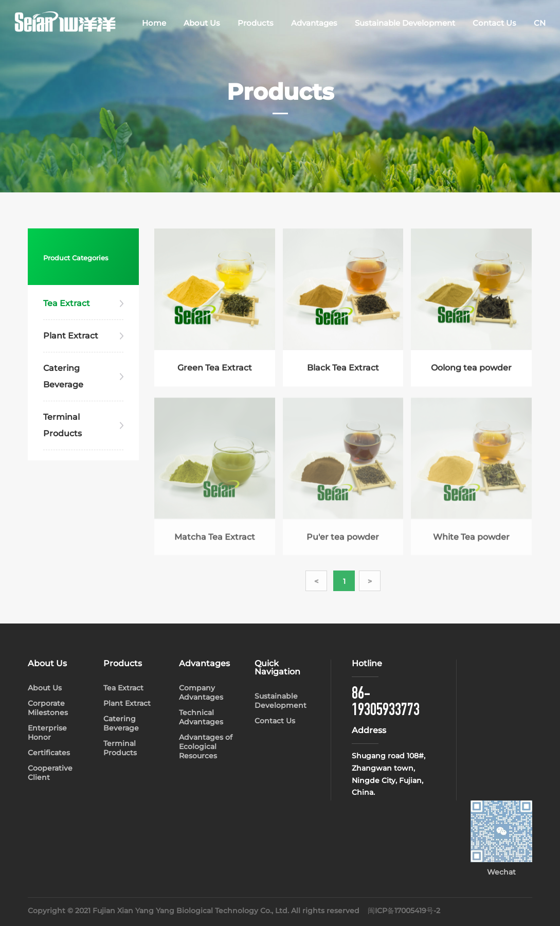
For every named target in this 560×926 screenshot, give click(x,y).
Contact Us (494, 23)
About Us (202, 23)
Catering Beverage (63, 376)
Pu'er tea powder (343, 541)
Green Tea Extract (215, 369)
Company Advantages (201, 692)
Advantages (314, 23)
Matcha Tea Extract (215, 541)
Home (154, 23)
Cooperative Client (50, 773)
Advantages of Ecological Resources (206, 746)
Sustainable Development (405, 23)
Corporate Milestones (48, 708)
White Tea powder (471, 541)
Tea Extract (67, 303)
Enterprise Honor (47, 733)
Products (256, 23)
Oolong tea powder (471, 369)
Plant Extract (71, 336)
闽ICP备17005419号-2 (404, 911)
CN (540, 23)
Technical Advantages (201, 717)
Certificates (49, 753)
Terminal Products (62, 425)
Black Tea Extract (343, 369)
